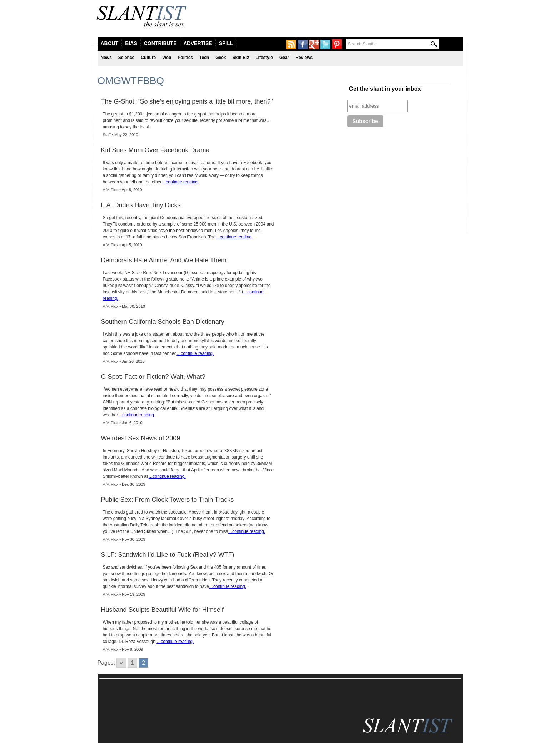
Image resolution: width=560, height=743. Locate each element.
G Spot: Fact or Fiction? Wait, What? (153, 377)
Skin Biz (241, 58)
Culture (148, 58)
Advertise (198, 43)
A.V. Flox (111, 190)
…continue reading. (180, 182)
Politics (185, 58)
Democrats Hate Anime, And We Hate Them (164, 260)
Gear (284, 58)
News (106, 58)
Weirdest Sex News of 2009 (141, 438)
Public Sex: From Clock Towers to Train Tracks (167, 500)
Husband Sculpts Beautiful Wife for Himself (162, 610)
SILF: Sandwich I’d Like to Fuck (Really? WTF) (168, 555)
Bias (131, 43)
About (110, 43)
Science (126, 58)
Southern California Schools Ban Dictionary (163, 322)
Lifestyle (264, 58)
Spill (226, 43)
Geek (221, 58)
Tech (204, 58)
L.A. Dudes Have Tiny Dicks (141, 205)
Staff (107, 135)
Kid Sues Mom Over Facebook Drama (155, 150)
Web (167, 58)
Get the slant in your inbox (385, 89)
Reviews (304, 58)
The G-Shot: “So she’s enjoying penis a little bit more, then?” (187, 101)
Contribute (160, 43)
